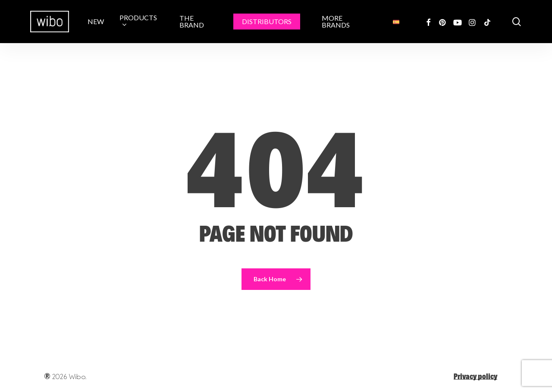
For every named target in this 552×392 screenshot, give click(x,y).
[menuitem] (396, 22)
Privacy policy (475, 376)
